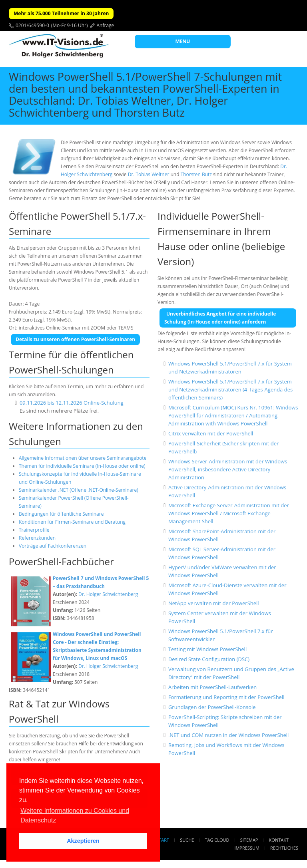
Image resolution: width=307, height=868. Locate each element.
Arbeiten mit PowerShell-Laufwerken (212, 687)
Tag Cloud (217, 840)
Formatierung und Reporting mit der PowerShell (226, 697)
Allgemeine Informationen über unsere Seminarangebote (83, 458)
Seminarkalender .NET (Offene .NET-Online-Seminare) (79, 490)
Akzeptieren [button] (83, 841)
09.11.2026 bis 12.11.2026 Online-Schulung (72, 403)
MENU (183, 41)
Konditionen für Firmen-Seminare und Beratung (72, 522)
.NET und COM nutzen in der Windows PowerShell (228, 735)
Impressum (247, 848)
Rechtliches (284, 848)
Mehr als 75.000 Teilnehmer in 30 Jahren (61, 13)
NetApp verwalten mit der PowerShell (214, 603)
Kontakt (279, 840)
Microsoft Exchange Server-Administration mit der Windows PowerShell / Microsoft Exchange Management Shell (229, 513)
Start (163, 840)
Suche (187, 840)
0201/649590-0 (32, 25)
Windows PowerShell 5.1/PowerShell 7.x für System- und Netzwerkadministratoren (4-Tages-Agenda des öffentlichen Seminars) (231, 389)
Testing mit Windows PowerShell (207, 649)
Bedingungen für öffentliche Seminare (61, 514)
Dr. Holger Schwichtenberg (108, 594)
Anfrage (106, 25)
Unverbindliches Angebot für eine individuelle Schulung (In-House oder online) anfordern (220, 318)
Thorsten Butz (196, 174)
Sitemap (249, 840)
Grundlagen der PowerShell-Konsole (212, 707)
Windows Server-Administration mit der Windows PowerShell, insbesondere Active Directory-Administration (228, 469)
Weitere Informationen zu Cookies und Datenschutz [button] (75, 815)
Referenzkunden (37, 538)
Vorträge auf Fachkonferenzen (53, 546)
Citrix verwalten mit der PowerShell (211, 433)
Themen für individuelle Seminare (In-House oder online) (82, 466)
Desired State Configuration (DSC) (209, 659)
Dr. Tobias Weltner (149, 174)
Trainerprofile (34, 530)
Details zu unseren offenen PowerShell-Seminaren (75, 339)
